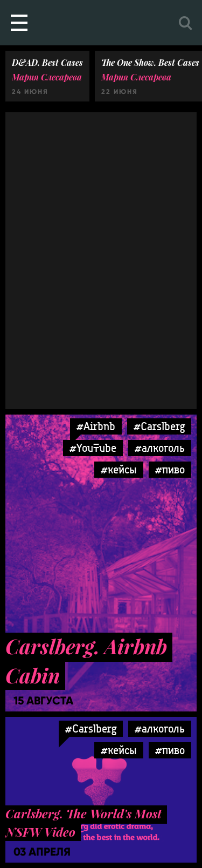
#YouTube (93, 448)
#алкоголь (160, 448)
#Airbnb (96, 426)
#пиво (170, 469)
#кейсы (119, 469)
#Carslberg (159, 426)
